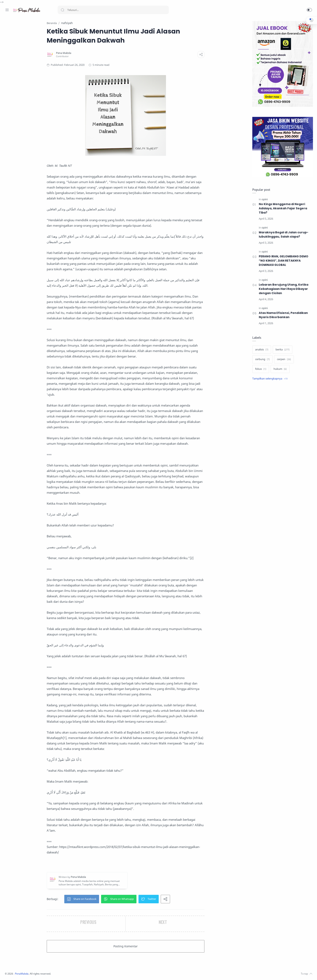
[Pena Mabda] (89, 53)
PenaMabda (75, 974)
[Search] (113, 10)
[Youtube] (25, 972)
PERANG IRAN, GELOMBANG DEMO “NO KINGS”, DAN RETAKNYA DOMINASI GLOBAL (283, 261)
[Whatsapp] (31, 972)
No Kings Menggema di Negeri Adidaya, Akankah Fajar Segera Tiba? (282, 209)
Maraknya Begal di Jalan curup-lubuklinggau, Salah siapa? (283, 235)
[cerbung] (261, 360)
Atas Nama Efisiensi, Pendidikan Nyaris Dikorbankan (282, 315)
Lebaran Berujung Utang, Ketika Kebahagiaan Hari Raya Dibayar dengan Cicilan (283, 289)
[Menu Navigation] (7, 10)
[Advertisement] (282, 452)
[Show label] (269, 379)
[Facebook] (7, 972)
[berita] (282, 350)
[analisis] (261, 350)
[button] (309, 10)
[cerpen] (283, 360)
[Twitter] (19, 972)
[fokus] (260, 369)
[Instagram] (13, 972)
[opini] (264, 200)
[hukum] (279, 369)
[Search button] (62, 10)
